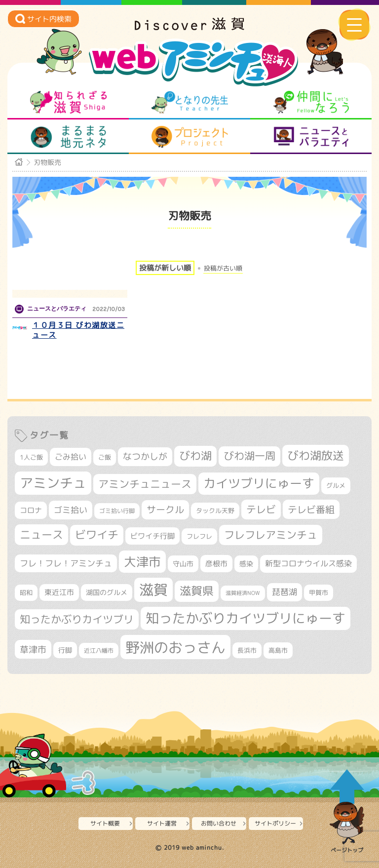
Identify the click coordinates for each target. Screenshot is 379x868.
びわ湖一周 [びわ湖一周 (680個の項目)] (249, 456)
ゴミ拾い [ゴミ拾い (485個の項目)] (71, 510)
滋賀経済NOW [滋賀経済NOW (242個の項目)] (243, 593)
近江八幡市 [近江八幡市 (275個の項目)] (99, 651)
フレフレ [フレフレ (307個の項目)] (199, 536)
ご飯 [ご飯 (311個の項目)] (105, 457)
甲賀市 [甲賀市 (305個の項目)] (319, 592)
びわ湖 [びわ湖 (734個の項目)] (195, 456)
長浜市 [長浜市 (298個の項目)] (247, 650)
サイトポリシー (275, 823)
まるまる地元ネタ (68, 137)
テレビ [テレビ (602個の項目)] (261, 509)
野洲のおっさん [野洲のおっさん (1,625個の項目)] (175, 647)
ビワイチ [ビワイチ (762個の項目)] (97, 535)
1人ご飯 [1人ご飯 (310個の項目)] (31, 457)
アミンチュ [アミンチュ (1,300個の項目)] (53, 483)
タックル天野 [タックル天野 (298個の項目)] (215, 511)
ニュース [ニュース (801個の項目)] (41, 534)
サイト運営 (162, 823)
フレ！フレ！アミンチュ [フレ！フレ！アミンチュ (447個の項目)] (66, 563)
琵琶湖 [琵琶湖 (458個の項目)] (284, 592)
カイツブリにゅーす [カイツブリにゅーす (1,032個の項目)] (259, 483)
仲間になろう (311, 102)
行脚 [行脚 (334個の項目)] (65, 650)
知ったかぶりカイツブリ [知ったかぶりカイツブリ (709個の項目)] (77, 619)
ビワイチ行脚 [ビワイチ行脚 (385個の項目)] (152, 536)
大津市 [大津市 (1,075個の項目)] (142, 562)
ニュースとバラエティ (311, 137)
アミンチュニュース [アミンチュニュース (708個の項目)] (145, 484)
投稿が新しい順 (165, 268)
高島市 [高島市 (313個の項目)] (278, 650)
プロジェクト (190, 137)
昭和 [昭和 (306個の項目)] (26, 592)
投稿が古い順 (223, 268)
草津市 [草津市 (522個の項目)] (33, 649)
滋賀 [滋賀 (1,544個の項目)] (153, 590)
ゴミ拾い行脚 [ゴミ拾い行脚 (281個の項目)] (117, 511)
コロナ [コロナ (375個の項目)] (31, 510)
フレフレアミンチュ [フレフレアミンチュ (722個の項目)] (271, 535)
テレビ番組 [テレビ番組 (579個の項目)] (311, 509)
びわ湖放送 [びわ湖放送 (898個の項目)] (316, 455)
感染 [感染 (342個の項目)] (246, 564)
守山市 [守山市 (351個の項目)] (183, 564)
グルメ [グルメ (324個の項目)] (336, 485)
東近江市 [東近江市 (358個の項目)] (59, 592)
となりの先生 (190, 102)
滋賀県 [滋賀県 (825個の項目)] (197, 591)
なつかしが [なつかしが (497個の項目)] (145, 456)
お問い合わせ (219, 823)
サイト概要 (105, 823)
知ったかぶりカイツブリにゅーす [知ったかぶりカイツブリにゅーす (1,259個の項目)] (246, 618)
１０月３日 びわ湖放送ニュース (78, 330)
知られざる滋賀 (68, 102)
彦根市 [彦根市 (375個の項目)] (216, 564)
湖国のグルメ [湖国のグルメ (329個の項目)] (107, 592)
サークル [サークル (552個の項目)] (165, 510)
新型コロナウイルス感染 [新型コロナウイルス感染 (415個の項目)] (308, 563)
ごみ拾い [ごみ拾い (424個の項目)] (71, 457)
